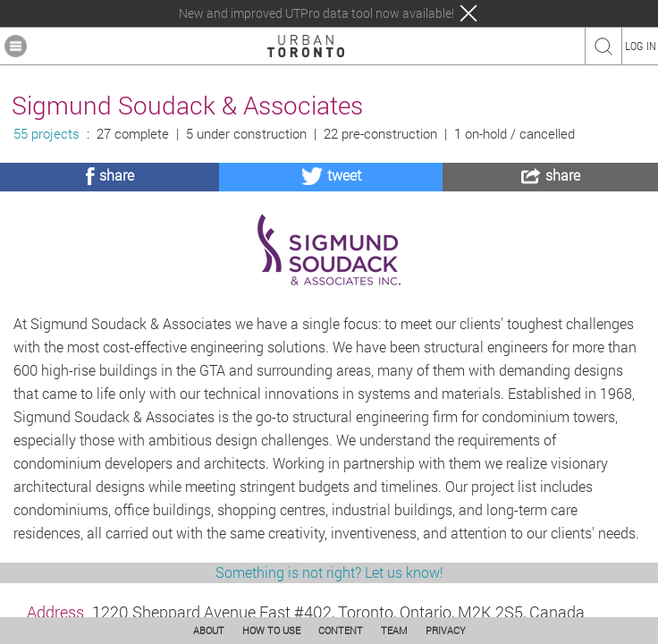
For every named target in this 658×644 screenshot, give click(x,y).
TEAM (394, 630)
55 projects (46, 134)
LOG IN (641, 46)
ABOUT (209, 630)
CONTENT (341, 630)
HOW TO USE (271, 630)
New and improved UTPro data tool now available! (316, 13)
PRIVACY (446, 630)
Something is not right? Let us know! (329, 572)
